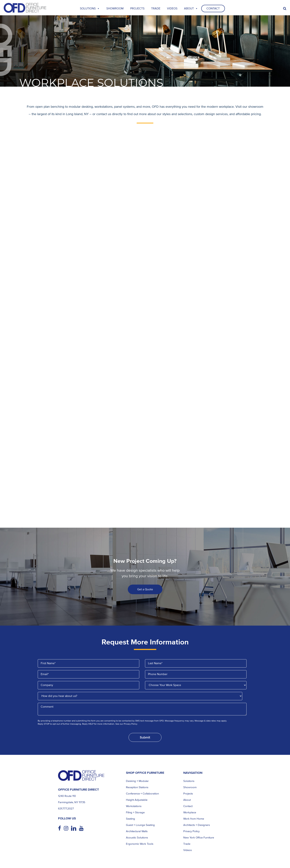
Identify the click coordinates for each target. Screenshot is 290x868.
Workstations (134, 806)
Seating (130, 819)
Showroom (115, 8)
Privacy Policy (191, 831)
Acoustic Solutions (137, 838)
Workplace (190, 812)
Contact (213, 8)
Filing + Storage (135, 812)
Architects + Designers (197, 825)
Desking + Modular (137, 781)
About (191, 8)
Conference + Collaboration (142, 794)
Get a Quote (145, 589)
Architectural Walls (137, 831)
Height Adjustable (137, 800)
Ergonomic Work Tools (140, 844)
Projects (137, 8)
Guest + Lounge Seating (140, 825)
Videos (172, 8)
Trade (187, 844)
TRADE (156, 8)
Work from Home (194, 819)
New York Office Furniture (199, 838)
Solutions (90, 8)
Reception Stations (137, 787)
